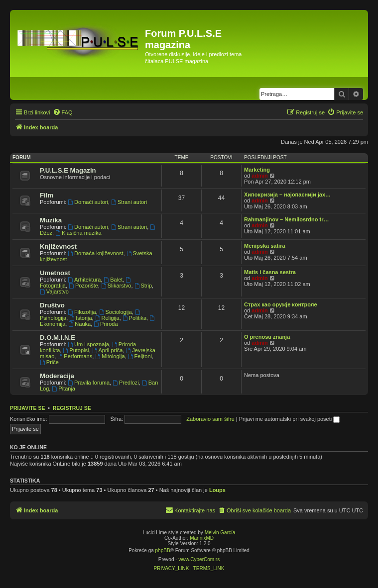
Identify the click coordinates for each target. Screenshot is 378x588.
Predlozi (126, 383)
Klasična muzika (78, 233)
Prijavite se (27, 408)
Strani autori (129, 202)
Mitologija (110, 356)
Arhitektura (84, 280)
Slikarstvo (116, 286)
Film (47, 195)
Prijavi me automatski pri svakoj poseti (290, 419)
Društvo (52, 305)
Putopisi (76, 350)
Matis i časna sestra (270, 272)
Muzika (51, 220)
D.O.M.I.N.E (58, 338)
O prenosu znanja (267, 337)
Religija (107, 318)
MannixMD (202, 538)
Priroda (106, 324)
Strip (143, 286)
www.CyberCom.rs (199, 559)
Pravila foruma (89, 383)
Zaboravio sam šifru (210, 419)
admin (259, 176)
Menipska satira (265, 246)
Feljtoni (140, 356)
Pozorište (83, 286)
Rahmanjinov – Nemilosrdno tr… (287, 219)
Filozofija (82, 312)
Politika (134, 318)
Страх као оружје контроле (281, 304)
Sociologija (116, 312)
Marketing (257, 170)
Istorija (80, 318)
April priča (108, 350)
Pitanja (63, 389)
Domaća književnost (95, 253)
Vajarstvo (54, 292)
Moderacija (57, 376)
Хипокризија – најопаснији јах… (287, 195)
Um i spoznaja (88, 344)
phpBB (163, 550)
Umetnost (55, 273)
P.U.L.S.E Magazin (68, 170)
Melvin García (220, 533)
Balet (113, 280)
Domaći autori (88, 202)
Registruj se (72, 408)
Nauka (79, 324)
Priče (49, 362)
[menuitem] (63, 112)
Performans (75, 356)
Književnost (58, 246)
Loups (217, 490)
